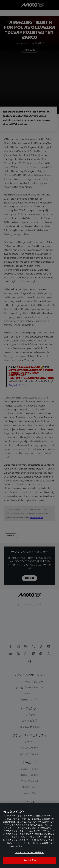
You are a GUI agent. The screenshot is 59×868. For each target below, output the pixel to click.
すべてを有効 (29, 861)
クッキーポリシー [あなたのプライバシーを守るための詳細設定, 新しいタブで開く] (16, 846)
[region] (29, 835)
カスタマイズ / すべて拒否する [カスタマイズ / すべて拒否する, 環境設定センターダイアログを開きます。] (29, 853)
